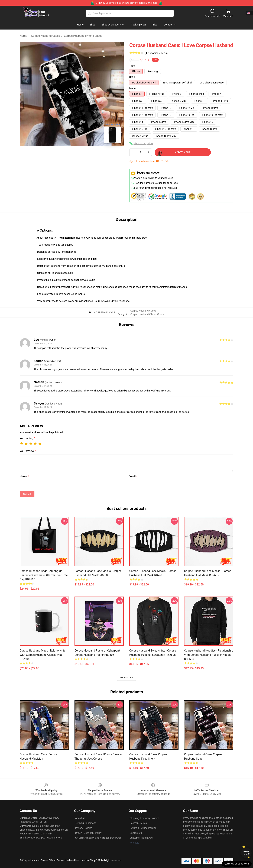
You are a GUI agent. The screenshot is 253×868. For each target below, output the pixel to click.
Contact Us (136, 833)
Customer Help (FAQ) (141, 838)
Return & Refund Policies (143, 828)
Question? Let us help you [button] (237, 864)
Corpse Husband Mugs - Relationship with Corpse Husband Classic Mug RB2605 (43, 655)
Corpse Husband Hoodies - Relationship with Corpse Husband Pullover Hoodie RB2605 (209, 655)
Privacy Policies (84, 828)
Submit (27, 494)
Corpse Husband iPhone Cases (83, 36)
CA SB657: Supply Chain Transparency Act (98, 838)
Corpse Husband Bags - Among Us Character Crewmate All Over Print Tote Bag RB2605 (44, 575)
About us (80, 818)
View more (126, 678)
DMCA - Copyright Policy (88, 833)
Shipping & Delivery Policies (144, 818)
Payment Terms (138, 823)
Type (132, 66)
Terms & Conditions (86, 823)
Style (132, 77)
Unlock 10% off (246, 853)
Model (133, 88)
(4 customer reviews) (156, 53)
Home (23, 36)
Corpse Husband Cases (46, 36)
